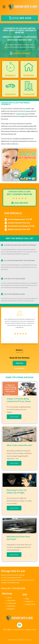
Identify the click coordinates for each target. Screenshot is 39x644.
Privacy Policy (30, 604)
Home (9, 598)
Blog (27, 599)
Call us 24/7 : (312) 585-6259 (13, 588)
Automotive (11, 600)
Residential (11, 606)
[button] (4, 7)
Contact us (29, 602)
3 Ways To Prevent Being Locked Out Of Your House (19, 400)
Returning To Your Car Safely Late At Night (17, 491)
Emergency (11, 609)
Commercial (12, 603)
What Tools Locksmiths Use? (19, 445)
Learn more (14, 417)
